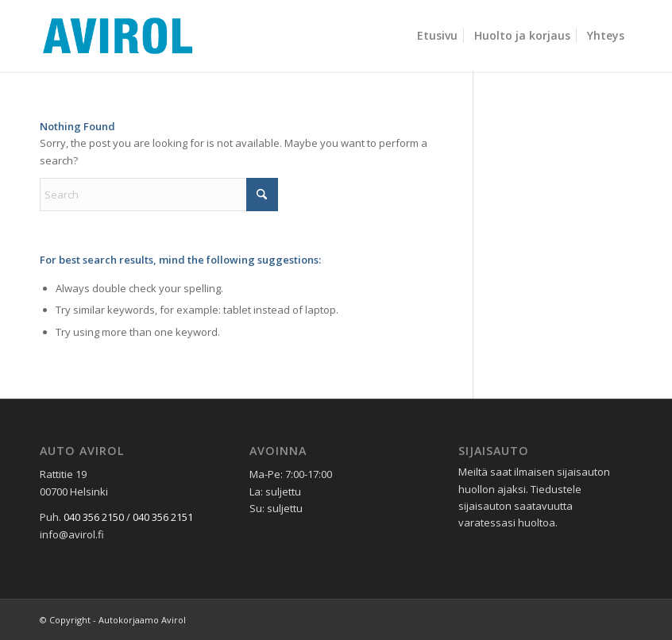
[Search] (159, 195)
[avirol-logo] (118, 36)
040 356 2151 (163, 517)
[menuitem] (437, 36)
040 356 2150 (94, 517)
